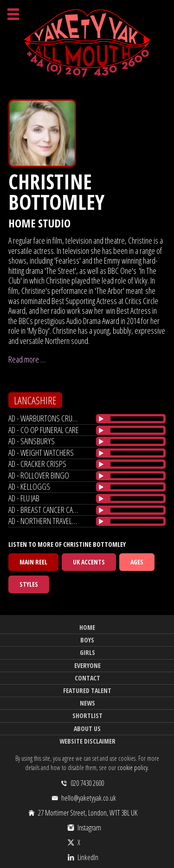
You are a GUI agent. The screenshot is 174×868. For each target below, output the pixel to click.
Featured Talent (87, 690)
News (87, 703)
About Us (87, 729)
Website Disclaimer (87, 741)
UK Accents (89, 562)
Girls (87, 652)
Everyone (87, 665)
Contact (87, 678)
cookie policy (132, 768)
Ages (137, 562)
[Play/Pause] (101, 419)
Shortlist (87, 716)
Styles (29, 584)
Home (87, 627)
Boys (87, 640)
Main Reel (33, 562)
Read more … (27, 359)
